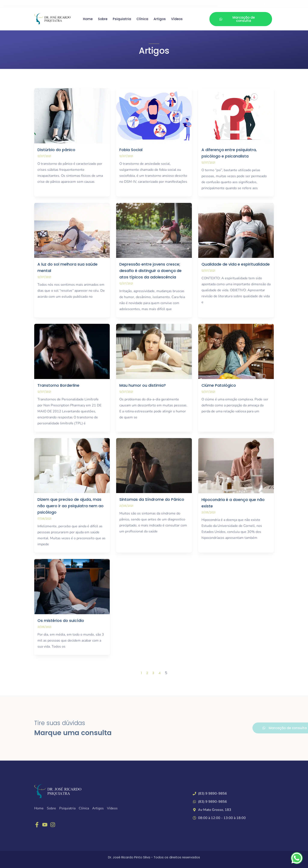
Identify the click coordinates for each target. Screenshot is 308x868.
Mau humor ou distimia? (143, 385)
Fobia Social (131, 150)
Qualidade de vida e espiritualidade (236, 264)
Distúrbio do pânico (56, 150)
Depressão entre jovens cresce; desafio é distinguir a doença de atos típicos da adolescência (150, 271)
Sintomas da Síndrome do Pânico (152, 499)
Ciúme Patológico (219, 385)
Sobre (103, 19)
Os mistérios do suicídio (61, 621)
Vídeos (177, 19)
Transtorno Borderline (58, 385)
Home (88, 19)
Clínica (142, 19)
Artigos (160, 19)
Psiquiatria (122, 19)
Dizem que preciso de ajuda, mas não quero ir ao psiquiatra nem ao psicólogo (70, 506)
